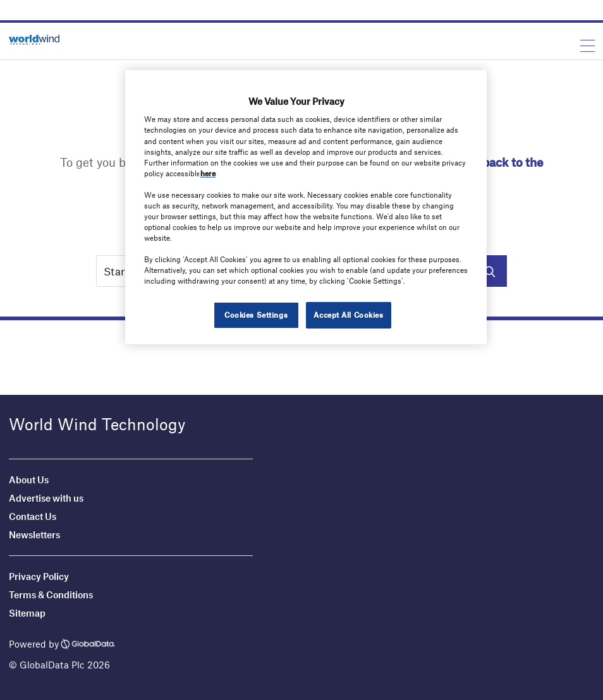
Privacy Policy (39, 576)
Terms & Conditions (51, 594)
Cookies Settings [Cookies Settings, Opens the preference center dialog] (256, 315)
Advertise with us (46, 498)
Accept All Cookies (348, 315)
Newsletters (35, 534)
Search (490, 271)
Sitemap (27, 613)
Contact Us (33, 516)
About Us (29, 480)
